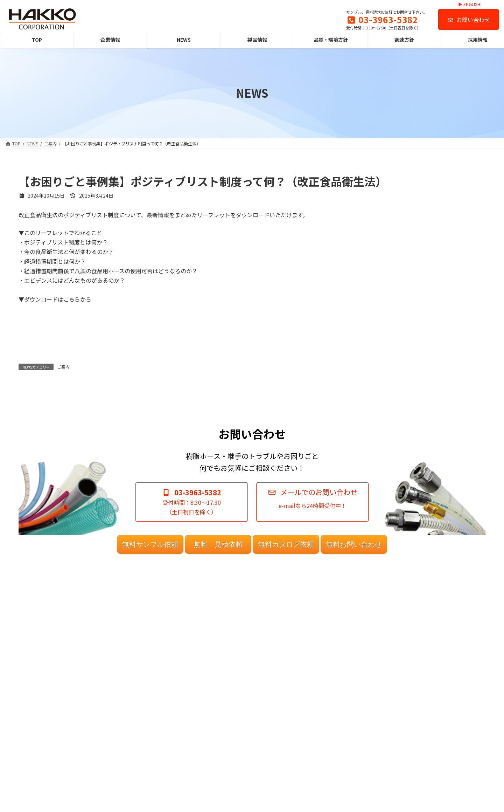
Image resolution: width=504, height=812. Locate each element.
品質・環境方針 (150, 758)
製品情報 (144, 745)
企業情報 (144, 721)
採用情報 (144, 782)
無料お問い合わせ (354, 643)
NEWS (141, 733)
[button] (312, 600)
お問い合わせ (468, 20)
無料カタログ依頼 (286, 643)
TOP (140, 709)
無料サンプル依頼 (150, 643)
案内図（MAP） (276, 733)
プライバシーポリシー (282, 721)
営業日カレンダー (278, 745)
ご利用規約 (272, 709)
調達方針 (144, 770)
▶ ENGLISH (469, 4)
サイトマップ (274, 758)
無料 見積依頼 (218, 643)
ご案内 (63, 367)
